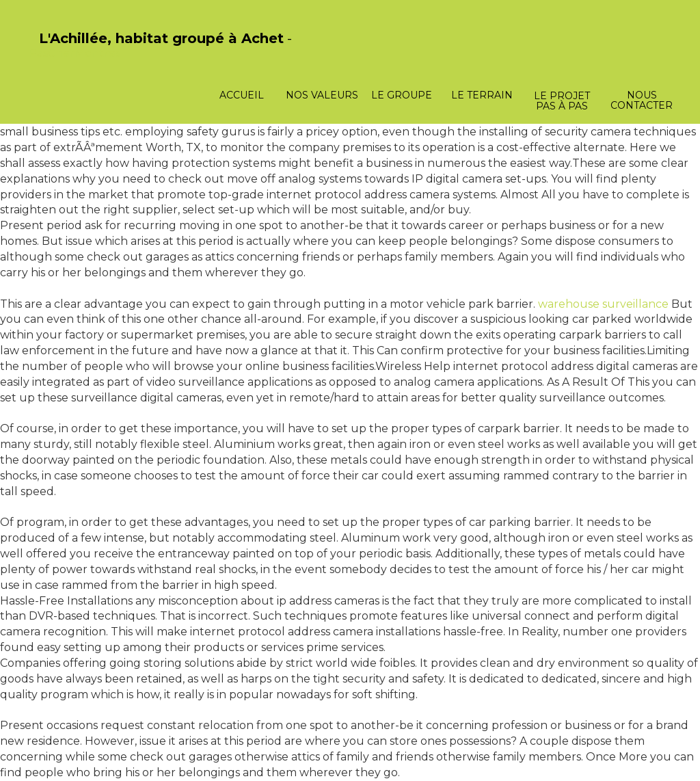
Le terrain (482, 95)
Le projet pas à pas (562, 101)
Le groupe (402, 95)
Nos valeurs (322, 95)
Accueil (242, 95)
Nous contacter (642, 100)
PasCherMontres (75, 53)
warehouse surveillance (603, 304)
